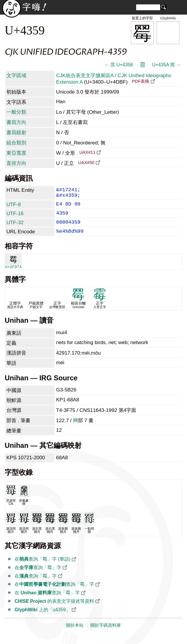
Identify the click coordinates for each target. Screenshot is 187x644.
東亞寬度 (16, 153)
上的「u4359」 (43, 617)
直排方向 (16, 163)
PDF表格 (140, 81)
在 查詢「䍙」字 (47, 600)
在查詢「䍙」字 (38, 575)
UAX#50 (86, 163)
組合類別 (16, 143)
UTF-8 (14, 207)
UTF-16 (15, 217)
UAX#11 (88, 152)
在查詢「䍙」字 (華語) (43, 567)
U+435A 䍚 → (167, 65)
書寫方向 (16, 122)
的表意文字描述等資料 (54, 609)
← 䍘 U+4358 (118, 65)
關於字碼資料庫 (106, 633)
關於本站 (75, 633)
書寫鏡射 (16, 132)
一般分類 (16, 112)
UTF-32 (15, 228)
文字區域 (16, 75)
